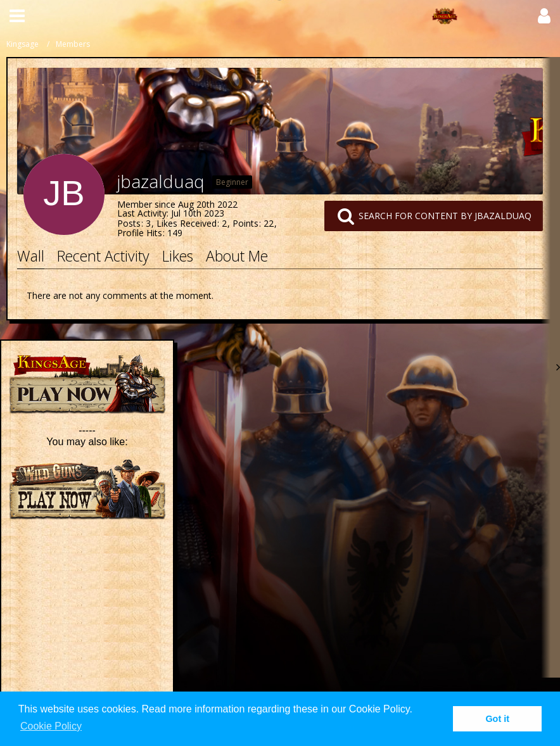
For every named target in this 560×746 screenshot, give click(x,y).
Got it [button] (497, 719)
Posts (129, 223)
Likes (178, 256)
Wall (31, 256)
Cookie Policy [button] (51, 726)
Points (245, 223)
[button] (17, 16)
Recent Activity (103, 256)
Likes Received (187, 223)
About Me (237, 256)
